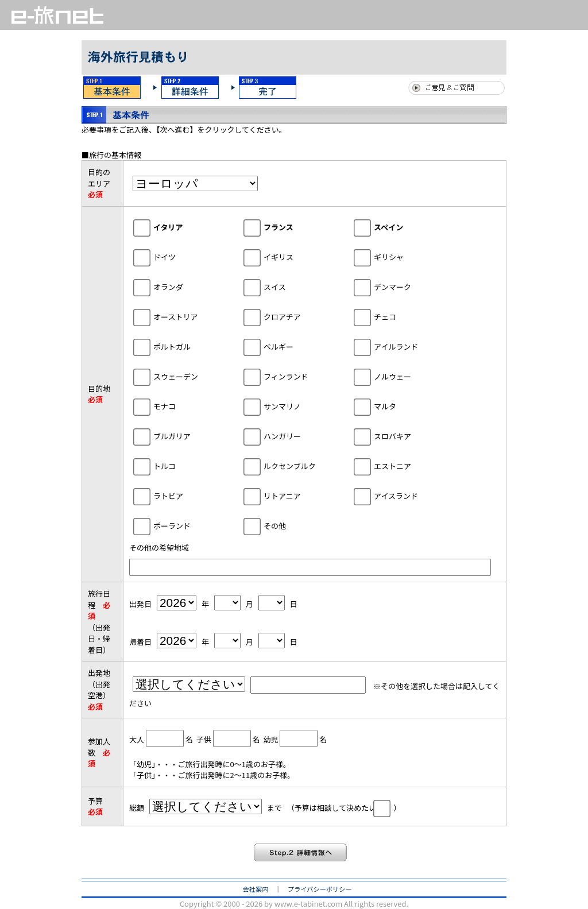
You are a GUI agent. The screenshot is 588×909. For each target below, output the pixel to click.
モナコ (172, 406)
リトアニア (290, 495)
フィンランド (293, 376)
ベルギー (286, 346)
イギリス (286, 256)
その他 (282, 525)
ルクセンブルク (297, 465)
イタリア (175, 227)
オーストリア (183, 316)
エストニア (400, 465)
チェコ (392, 316)
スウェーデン (183, 376)
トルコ (172, 465)
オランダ (176, 286)
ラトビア (176, 495)
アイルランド (403, 346)
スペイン (396, 227)
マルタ (392, 406)
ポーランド (179, 525)
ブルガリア (179, 436)
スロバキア (400, 436)
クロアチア (290, 316)
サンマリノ (290, 406)
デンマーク (400, 286)
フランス (286, 227)
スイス (282, 286)
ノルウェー (400, 376)
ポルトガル (179, 346)
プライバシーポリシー (320, 889)
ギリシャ (396, 256)
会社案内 (256, 889)
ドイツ (172, 256)
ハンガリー (290, 436)
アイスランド (403, 495)
